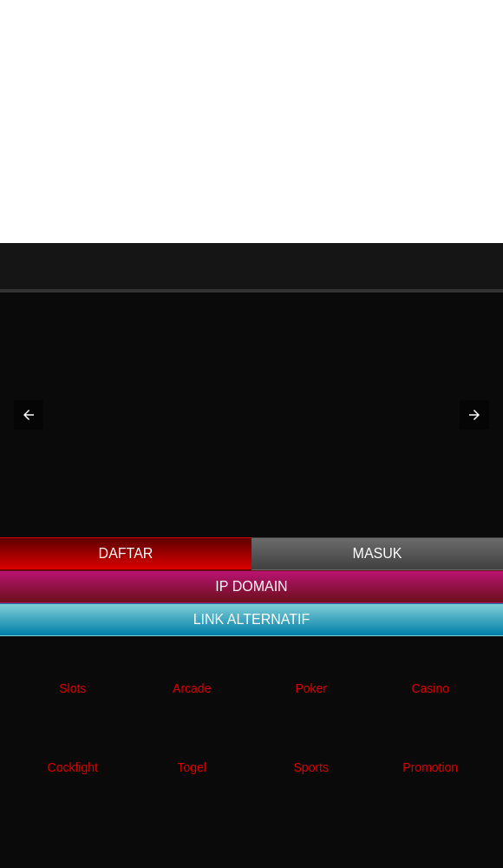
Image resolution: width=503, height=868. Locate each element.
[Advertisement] (251, 122)
